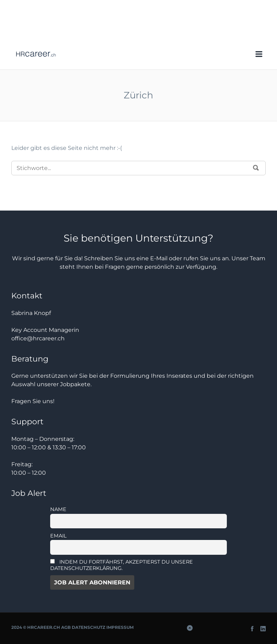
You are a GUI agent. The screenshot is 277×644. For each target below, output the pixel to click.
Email (58, 536)
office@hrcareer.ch (38, 338)
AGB (66, 627)
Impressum (120, 627)
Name (58, 509)
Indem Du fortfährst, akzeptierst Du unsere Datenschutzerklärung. (122, 565)
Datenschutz (89, 627)
